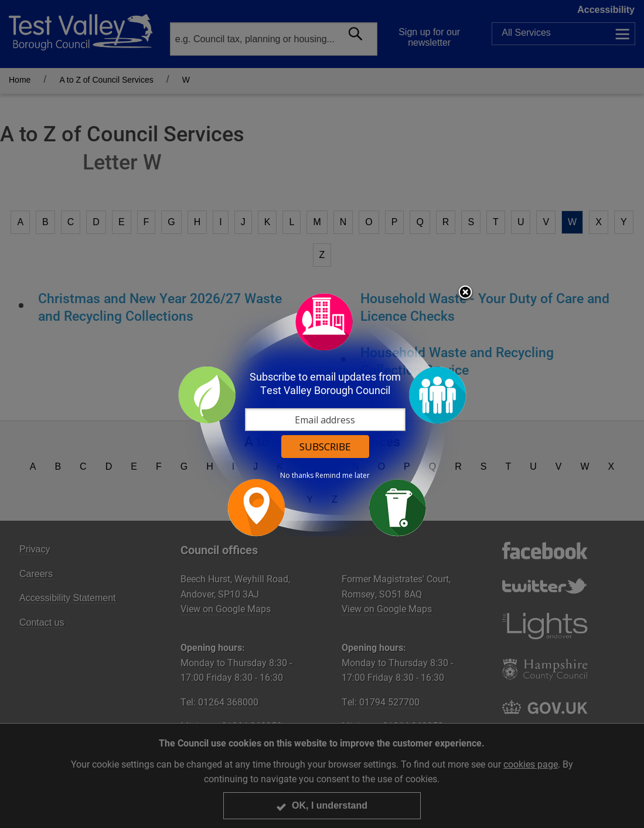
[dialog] (322, 414)
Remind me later (343, 476)
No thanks (297, 476)
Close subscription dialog (465, 293)
